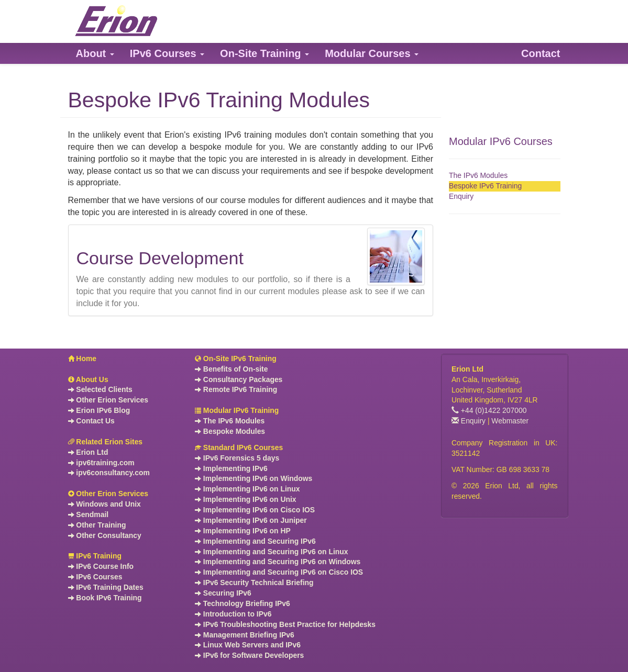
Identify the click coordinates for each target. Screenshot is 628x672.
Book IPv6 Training (105, 598)
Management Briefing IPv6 (245, 635)
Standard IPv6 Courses (239, 447)
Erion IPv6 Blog (99, 410)
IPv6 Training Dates (106, 587)
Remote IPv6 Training (236, 389)
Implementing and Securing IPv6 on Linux (271, 552)
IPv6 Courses (95, 577)
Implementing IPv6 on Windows (254, 478)
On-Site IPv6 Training (236, 359)
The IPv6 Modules (478, 175)
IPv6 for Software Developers (249, 655)
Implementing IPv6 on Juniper (251, 520)
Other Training (97, 525)
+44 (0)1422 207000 (489, 410)
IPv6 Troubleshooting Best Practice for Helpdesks (285, 624)
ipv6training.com (101, 463)
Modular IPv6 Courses (501, 141)
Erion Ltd (88, 452)
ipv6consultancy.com (109, 473)
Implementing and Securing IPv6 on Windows (278, 562)
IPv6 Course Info (101, 566)
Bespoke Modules (230, 431)
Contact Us (91, 421)
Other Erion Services (108, 400)
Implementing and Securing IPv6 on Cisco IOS (279, 572)
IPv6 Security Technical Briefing (254, 583)
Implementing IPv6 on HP (243, 531)
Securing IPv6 (223, 593)
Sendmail (89, 514)
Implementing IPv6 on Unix (246, 499)
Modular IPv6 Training (237, 410)
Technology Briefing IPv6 (243, 603)
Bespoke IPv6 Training (485, 186)
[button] (95, 53)
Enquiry (461, 196)
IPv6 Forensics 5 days (237, 458)
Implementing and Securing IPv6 (255, 541)
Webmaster (510, 421)
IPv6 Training (95, 556)
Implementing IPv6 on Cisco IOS (255, 510)
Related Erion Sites (106, 442)
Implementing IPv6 (231, 468)
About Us (88, 379)
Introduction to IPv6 (233, 614)
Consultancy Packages (239, 379)
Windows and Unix (104, 504)
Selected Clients (100, 389)
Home (82, 359)
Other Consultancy (105, 535)
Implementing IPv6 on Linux (247, 489)
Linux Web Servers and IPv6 (248, 645)
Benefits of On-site (232, 369)
